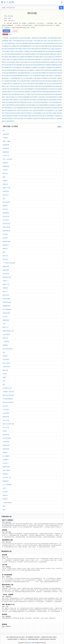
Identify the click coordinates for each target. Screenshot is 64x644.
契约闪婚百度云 (25, 100)
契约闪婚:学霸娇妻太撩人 (40, 84)
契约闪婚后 (53, 78)
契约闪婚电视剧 (18, 65)
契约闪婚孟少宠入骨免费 (52, 57)
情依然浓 (5, 495)
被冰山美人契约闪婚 (53, 84)
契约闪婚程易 (56, 86)
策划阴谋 (5, 474)
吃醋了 (5, 377)
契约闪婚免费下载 (44, 49)
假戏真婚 (4, 530)
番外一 (5, 506)
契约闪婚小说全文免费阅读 (25, 118)
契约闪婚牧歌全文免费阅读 (30, 68)
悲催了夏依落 (6, 470)
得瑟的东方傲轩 (7, 302)
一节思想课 (6, 342)
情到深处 (5, 499)
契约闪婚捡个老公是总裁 (17, 81)
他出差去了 (6, 195)
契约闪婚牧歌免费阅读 (11, 70)
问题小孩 (5, 338)
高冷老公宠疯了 (29, 41)
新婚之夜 (5, 184)
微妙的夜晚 (6, 213)
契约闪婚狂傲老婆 (33, 49)
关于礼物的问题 (7, 309)
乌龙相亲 (5, 138)
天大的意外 (6, 410)
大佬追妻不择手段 (17, 84)
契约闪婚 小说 (30, 102)
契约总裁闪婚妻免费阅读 (10, 73)
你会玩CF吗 (6, 216)
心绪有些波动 (6, 367)
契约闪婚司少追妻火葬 (22, 49)
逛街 (4, 385)
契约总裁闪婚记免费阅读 (40, 73)
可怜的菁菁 (6, 442)
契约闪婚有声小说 (29, 113)
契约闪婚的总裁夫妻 (19, 41)
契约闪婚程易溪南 (47, 86)
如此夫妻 (5, 406)
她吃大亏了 (6, 327)
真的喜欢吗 (6, 191)
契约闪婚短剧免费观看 (16, 76)
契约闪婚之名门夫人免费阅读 (30, 76)
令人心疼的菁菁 (7, 485)
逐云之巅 (10, 16)
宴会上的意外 (6, 363)
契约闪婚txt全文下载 (14, 97)
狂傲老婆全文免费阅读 (56, 105)
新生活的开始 (6, 202)
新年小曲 (5, 259)
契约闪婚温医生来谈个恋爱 (12, 110)
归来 (4, 352)
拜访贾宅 (5, 170)
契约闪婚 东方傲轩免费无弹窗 (35, 108)
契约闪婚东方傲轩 (19, 113)
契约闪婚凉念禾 (22, 70)
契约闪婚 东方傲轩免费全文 (47, 116)
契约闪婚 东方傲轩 (51, 113)
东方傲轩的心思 (7, 388)
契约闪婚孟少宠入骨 (27, 62)
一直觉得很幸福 (7, 503)
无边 (4, 381)
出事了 (5, 488)
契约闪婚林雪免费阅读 (43, 105)
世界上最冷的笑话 (8, 349)
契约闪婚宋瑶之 (18, 68)
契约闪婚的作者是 (43, 118)
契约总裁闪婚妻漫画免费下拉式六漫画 (28, 46)
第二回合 (5, 317)
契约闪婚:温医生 (24, 110)
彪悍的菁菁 (6, 270)
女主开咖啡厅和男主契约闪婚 (32, 94)
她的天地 (5, 173)
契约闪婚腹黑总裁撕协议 (29, 54)
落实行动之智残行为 (8, 402)
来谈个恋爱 (32, 110)
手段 (4, 324)
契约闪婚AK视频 (26, 38)
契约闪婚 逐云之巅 (10, 92)
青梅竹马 (5, 249)
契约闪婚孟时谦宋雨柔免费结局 (13, 54)
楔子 (4, 131)
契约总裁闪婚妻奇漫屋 (45, 46)
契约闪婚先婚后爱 (8, 65)
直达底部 (15, 31)
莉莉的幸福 (6, 435)
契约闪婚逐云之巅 (16, 116)
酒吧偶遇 (5, 345)
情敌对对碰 (6, 417)
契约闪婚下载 (57, 43)
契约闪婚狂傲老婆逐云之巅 (21, 105)
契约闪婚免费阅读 (25, 97)
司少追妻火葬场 (45, 59)
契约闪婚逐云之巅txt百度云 (38, 97)
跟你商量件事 (6, 231)
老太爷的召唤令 (7, 438)
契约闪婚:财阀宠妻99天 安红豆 (16, 89)
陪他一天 (5, 292)
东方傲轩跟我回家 (8, 399)
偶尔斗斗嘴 (6, 420)
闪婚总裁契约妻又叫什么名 (18, 78)
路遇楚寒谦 (6, 166)
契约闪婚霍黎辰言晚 (21, 108)
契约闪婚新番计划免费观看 (25, 57)
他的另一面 (6, 284)
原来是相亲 (6, 134)
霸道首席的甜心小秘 (8, 585)
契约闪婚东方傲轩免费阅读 (9, 57)
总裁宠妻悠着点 (10, 121)
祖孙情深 (5, 238)
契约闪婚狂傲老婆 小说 (8, 108)
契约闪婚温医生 (40, 110)
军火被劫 (5, 492)
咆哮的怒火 (6, 481)
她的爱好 (5, 206)
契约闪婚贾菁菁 (22, 102)
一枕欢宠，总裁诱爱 (8, 595)
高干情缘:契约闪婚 (8, 113)
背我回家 (5, 288)
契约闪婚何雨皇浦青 (11, 102)
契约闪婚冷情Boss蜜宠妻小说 (23, 92)
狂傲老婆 (35, 118)
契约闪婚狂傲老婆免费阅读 (47, 92)
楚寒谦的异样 (6, 306)
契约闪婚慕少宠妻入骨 (15, 62)
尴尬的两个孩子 (7, 277)
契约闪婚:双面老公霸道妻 (49, 81)
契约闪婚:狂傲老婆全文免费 (16, 94)
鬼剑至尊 (4, 555)
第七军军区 (6, 220)
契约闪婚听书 (32, 105)
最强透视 (4, 614)
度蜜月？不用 (6, 188)
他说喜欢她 (6, 449)
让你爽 (5, 374)
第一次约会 (6, 427)
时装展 (5, 431)
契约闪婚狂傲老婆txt (46, 94)
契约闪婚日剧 (26, 65)
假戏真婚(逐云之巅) (7, 540)
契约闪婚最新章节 (30, 89)
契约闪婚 (37, 116)
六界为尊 (4, 565)
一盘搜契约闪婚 (35, 38)
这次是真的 (6, 413)
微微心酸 (5, 370)
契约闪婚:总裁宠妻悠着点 (42, 102)
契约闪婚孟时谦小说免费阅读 (33, 59)
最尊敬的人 (6, 245)
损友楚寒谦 (6, 145)
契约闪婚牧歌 (30, 70)
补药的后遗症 (6, 313)
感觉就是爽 (6, 320)
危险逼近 (5, 356)
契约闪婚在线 (51, 73)
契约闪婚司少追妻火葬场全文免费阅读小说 (38, 78)
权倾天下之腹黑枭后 (8, 520)
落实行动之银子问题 (8, 424)
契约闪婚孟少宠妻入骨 (10, 51)
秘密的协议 (6, 152)
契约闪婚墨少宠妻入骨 (39, 57)
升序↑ (59, 127)
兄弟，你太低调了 (8, 159)
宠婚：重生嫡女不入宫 (8, 604)
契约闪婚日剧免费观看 (37, 65)
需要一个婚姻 (6, 141)
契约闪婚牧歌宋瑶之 (7, 68)
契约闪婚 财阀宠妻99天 (42, 89)
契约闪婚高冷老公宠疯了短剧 (42, 41)
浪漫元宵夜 (6, 274)
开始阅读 (6, 31)
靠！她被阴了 (6, 456)
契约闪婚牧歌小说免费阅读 (45, 68)
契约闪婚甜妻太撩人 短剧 (12, 43)
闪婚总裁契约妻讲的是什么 (25, 73)
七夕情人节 (6, 156)
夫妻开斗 (5, 281)
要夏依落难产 (6, 467)
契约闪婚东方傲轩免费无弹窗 (38, 100)
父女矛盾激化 (6, 334)
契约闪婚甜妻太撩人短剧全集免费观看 (42, 43)
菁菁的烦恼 (6, 148)
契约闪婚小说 (52, 118)
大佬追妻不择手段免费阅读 (42, 70)
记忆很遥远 (6, 359)
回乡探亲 (5, 234)
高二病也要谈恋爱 (7, 575)
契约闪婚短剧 (49, 51)
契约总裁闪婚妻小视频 (25, 43)
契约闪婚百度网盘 (51, 100)
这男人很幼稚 (6, 227)
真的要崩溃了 (6, 445)
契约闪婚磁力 (43, 38)
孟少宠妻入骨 (58, 54)
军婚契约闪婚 (36, 92)
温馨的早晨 (6, 266)
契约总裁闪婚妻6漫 (10, 49)
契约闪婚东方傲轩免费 (27, 116)
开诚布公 (5, 452)
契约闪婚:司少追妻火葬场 (20, 86)
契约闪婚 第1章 (53, 89)
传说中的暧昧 (6, 299)
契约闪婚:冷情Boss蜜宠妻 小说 (12, 100)
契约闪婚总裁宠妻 (54, 102)
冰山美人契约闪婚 (27, 84)
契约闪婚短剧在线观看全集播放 (45, 54)
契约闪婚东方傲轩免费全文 (46, 76)
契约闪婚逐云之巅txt (40, 113)
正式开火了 (6, 463)
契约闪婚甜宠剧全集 (53, 38)
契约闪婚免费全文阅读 (11, 118)
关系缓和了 (6, 460)
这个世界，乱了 (7, 478)
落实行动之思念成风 (8, 395)
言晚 (7, 97)
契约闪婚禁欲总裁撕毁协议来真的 (53, 65)
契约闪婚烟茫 (47, 108)
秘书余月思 (6, 295)
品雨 (4, 199)
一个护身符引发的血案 (9, 263)
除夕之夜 (5, 256)
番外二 (11, 34)
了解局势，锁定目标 (8, 392)
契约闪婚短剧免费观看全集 (38, 51)
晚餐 (4, 177)
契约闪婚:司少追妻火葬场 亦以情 (33, 81)
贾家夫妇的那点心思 (8, 331)
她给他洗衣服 (6, 241)
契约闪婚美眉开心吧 (15, 38)
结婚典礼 (5, 181)
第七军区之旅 (6, 224)
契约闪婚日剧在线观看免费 (40, 62)
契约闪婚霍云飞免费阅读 (23, 51)
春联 (4, 252)
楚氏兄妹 (5, 209)
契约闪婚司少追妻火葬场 (34, 86)
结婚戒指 (5, 163)
